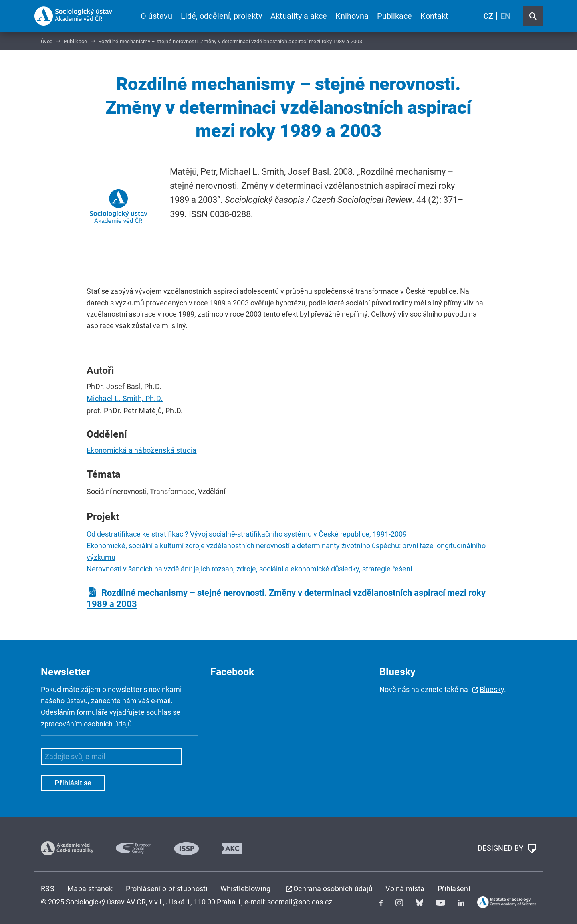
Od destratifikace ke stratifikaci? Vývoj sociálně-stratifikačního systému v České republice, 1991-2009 (247, 534)
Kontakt (434, 16)
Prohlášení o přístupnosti (167, 889)
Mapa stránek (90, 889)
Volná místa (405, 889)
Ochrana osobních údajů (333, 889)
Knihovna (352, 16)
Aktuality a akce (299, 16)
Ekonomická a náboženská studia (142, 450)
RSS (48, 889)
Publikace (394, 16)
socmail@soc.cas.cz (300, 902)
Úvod (47, 41)
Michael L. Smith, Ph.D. (125, 398)
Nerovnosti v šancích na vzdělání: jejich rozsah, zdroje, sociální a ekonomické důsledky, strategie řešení (249, 569)
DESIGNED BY (507, 849)
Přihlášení (454, 889)
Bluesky (492, 689)
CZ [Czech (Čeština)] (488, 16)
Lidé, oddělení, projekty (221, 16)
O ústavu (156, 16)
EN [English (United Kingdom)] (505, 16)
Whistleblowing (245, 889)
